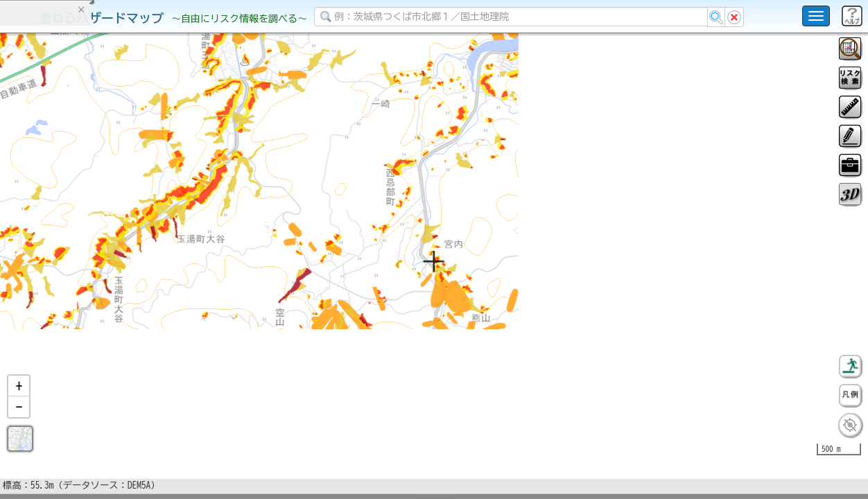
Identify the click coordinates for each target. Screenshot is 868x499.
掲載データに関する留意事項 (76, 236)
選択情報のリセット (146, 273)
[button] (19, 422)
